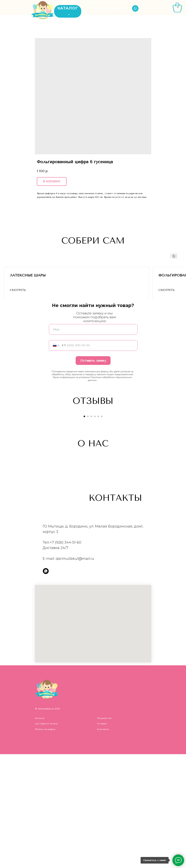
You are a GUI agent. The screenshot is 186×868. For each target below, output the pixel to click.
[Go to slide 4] (95, 530)
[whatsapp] (46, 685)
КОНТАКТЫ (128, 2)
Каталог (40, 832)
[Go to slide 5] (98, 530)
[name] (93, 443)
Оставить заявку (93, 474)
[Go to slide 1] (84, 530)
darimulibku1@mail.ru (75, 672)
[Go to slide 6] (102, 530)
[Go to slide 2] (88, 530)
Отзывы (102, 837)
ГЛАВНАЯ (58, 2)
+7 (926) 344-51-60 (65, 656)
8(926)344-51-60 (110, 8)
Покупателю (104, 832)
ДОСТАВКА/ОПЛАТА (93, 2)
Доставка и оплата (46, 837)
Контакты (103, 843)
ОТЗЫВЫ (73, 2)
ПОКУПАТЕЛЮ (115, 2)
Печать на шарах (45, 843)
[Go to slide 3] (91, 530)
